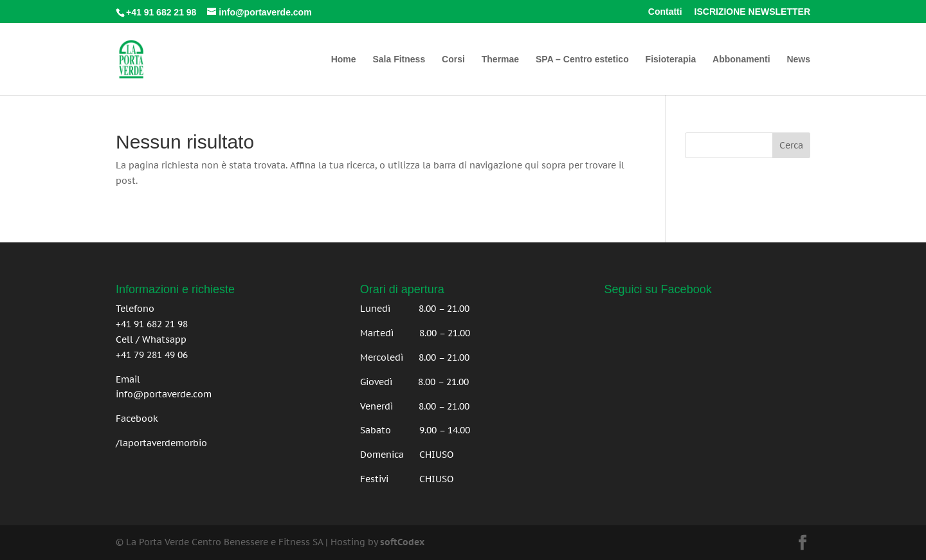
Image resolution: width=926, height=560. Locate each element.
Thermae (500, 59)
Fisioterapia (671, 59)
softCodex (402, 542)
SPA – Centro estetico (582, 59)
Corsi (453, 59)
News (798, 59)
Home (344, 59)
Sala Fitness (399, 59)
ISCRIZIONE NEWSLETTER (752, 12)
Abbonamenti (741, 59)
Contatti (665, 12)
